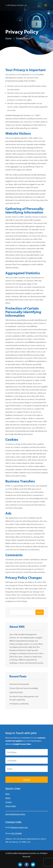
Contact (9, 802)
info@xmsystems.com (19, 827)
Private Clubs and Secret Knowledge (24, 688)
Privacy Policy (11, 806)
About (8, 798)
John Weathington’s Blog (15, 814)
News (8, 794)
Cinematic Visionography (19, 684)
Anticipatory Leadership (19, 704)
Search (40, 612)
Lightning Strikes (16, 692)
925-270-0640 (17, 833)
